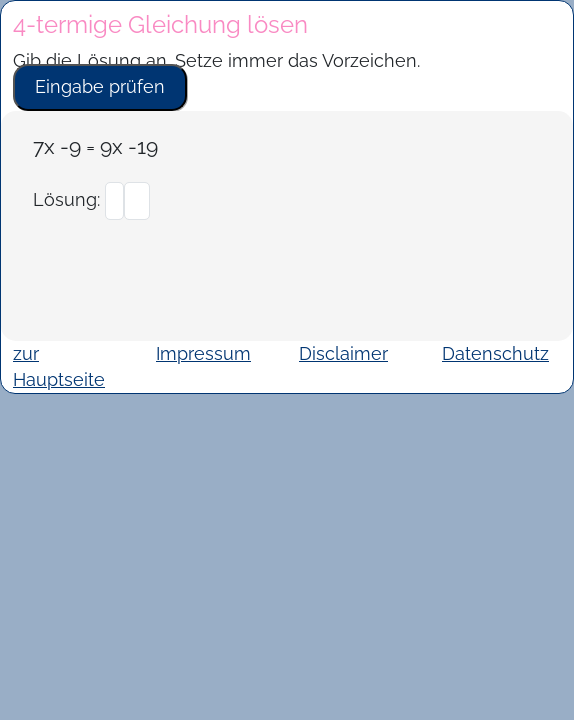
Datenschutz (495, 353)
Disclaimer (343, 353)
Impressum (203, 353)
